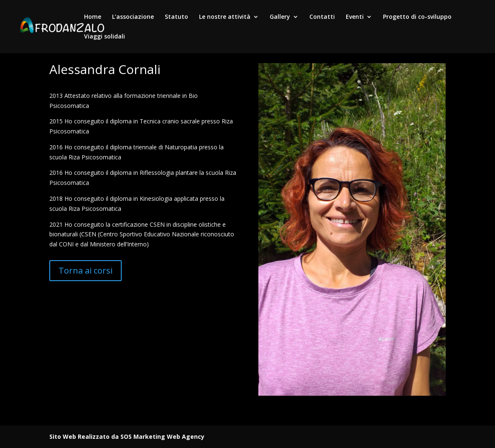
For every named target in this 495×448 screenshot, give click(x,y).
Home (93, 17)
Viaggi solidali (105, 37)
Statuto (176, 17)
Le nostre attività (225, 17)
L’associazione (133, 17)
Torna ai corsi (85, 270)
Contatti (322, 17)
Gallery (280, 17)
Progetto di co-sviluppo (417, 17)
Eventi (355, 17)
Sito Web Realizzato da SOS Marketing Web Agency (127, 436)
